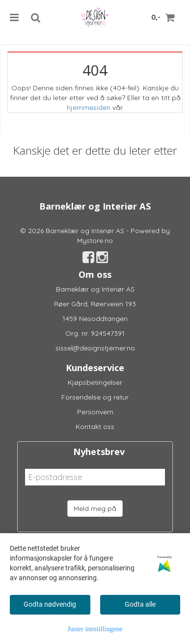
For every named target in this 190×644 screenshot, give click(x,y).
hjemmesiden (89, 107)
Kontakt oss (95, 427)
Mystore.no (95, 241)
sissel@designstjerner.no (95, 348)
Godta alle (140, 604)
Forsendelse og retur (95, 397)
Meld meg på (95, 509)
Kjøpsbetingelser (95, 382)
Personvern (95, 412)
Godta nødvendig (50, 604)
